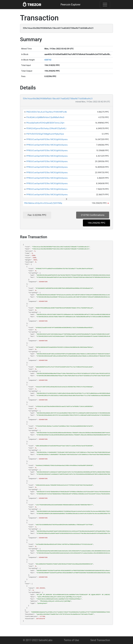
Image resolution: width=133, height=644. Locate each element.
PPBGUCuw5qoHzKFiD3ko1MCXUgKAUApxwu (47, 139)
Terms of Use (71, 640)
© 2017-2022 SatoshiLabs (38, 640)
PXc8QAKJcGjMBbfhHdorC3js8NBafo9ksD (45, 117)
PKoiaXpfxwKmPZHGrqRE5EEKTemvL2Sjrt (45, 123)
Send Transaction (100, 640)
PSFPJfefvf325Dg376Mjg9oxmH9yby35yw (45, 134)
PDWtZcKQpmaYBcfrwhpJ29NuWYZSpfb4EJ (46, 128)
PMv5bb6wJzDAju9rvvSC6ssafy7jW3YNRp (43, 203)
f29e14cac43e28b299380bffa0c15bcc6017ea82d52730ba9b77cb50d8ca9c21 (58, 99)
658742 (48, 60)
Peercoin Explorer (70, 5)
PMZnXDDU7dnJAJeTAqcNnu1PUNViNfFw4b (47, 112)
